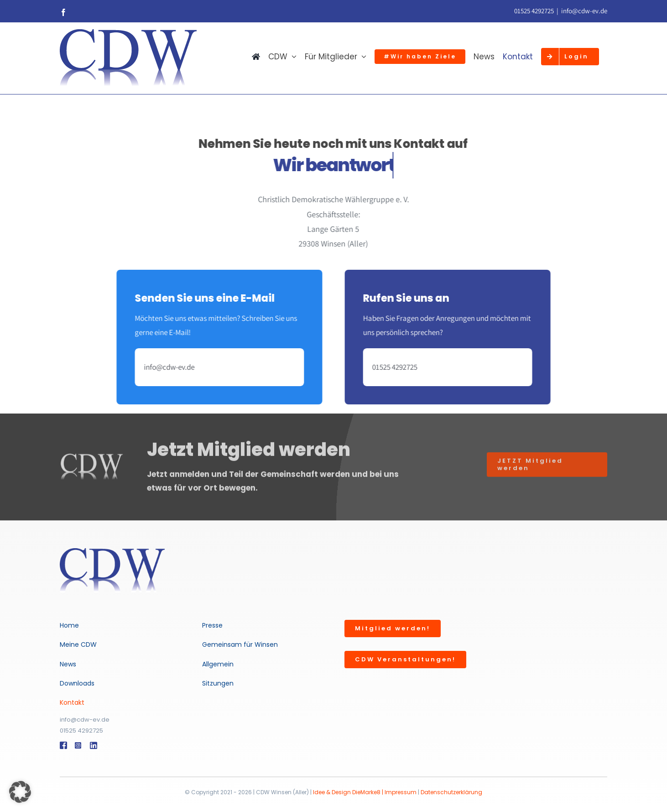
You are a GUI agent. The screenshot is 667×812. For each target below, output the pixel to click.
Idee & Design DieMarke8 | (349, 792)
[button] (20, 792)
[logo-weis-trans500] (112, 552)
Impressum (401, 792)
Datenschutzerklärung (451, 792)
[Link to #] (63, 745)
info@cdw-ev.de (584, 11)
